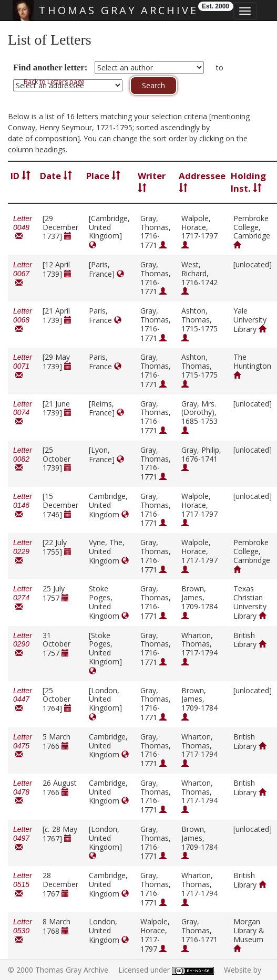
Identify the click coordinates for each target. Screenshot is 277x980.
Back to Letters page (54, 82)
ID (20, 176)
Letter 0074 (23, 413)
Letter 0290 (23, 645)
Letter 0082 (23, 459)
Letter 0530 (23, 931)
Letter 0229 (23, 552)
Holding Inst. (248, 182)
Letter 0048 (23, 228)
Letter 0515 (23, 885)
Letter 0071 (23, 366)
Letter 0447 (23, 700)
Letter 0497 (23, 838)
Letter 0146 (23, 505)
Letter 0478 (23, 792)
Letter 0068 (23, 320)
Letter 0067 (23, 274)
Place (103, 176)
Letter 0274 (23, 598)
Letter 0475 (23, 746)
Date (56, 176)
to (220, 67)
